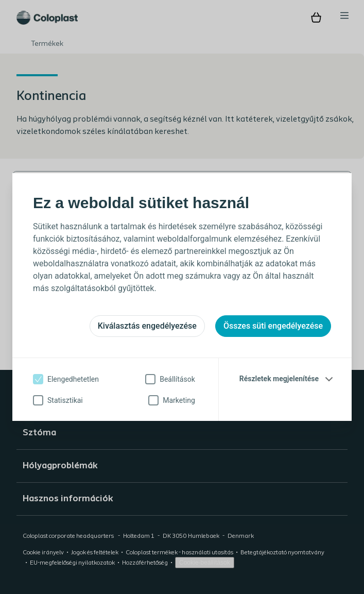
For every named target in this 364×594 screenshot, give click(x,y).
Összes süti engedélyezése (273, 326)
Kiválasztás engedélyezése (147, 326)
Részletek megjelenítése (279, 379)
